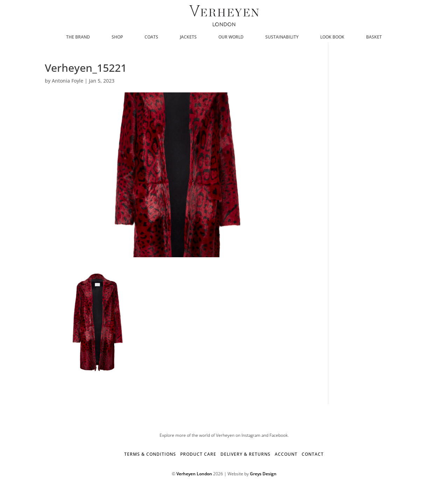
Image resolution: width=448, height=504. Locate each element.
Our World (231, 37)
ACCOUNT (286, 454)
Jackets (188, 37)
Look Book (332, 37)
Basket (374, 37)
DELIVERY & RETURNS (246, 454)
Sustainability (282, 37)
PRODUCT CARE (198, 454)
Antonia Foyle (68, 81)
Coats (151, 37)
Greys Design (263, 474)
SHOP (117, 37)
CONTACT (313, 454)
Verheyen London (194, 474)
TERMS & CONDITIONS (150, 454)
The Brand (78, 37)
